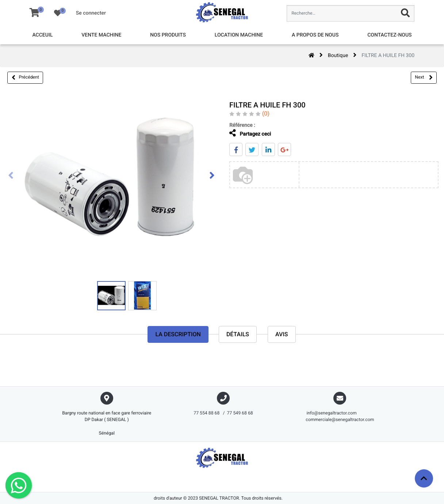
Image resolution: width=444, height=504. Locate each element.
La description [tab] (178, 334)
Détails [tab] (238, 334)
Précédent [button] (25, 77)
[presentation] (11, 176)
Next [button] (424, 77)
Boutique (338, 56)
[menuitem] (42, 35)
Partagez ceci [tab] (247, 133)
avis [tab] (282, 334)
